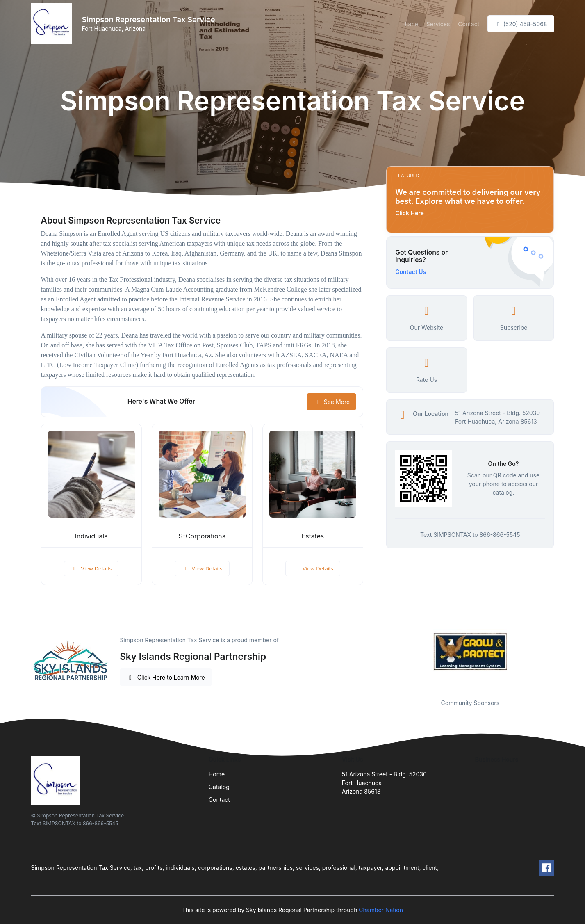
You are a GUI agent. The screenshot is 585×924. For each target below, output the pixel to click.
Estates (313, 536)
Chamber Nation (381, 910)
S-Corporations (202, 536)
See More (331, 402)
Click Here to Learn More (166, 677)
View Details (91, 568)
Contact (469, 24)
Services (438, 24)
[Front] (53, 24)
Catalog (219, 787)
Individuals (91, 536)
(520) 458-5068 (521, 24)
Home (410, 24)
